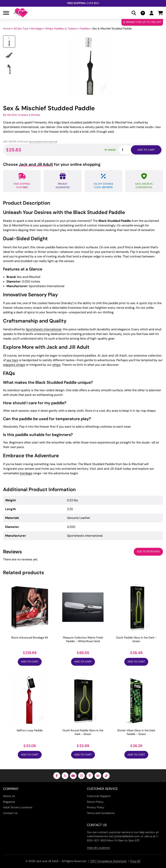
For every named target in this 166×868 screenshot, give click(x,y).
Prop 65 (135, 861)
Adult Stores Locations (18, 807)
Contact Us (10, 813)
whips (56, 365)
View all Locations (98, 848)
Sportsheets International (43, 142)
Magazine (9, 802)
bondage (26, 473)
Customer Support (99, 796)
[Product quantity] (129, 150)
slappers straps (14, 365)
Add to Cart (30, 662)
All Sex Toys (21, 29)
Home (7, 29)
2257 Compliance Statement (108, 861)
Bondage (37, 29)
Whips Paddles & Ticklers (61, 29)
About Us (9, 796)
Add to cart (146, 150)
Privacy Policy (96, 807)
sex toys (12, 360)
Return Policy (95, 802)
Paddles (85, 29)
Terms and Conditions (101, 813)
